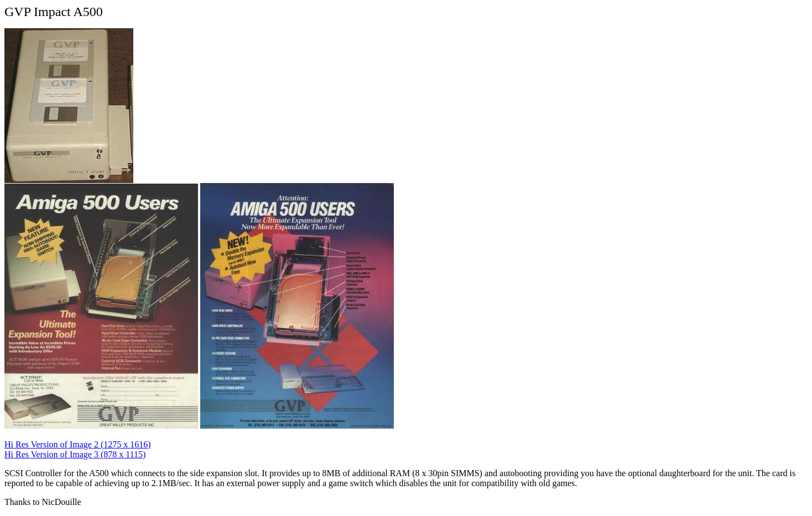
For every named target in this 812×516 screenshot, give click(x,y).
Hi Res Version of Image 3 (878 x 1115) (75, 454)
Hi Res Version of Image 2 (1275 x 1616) (78, 444)
